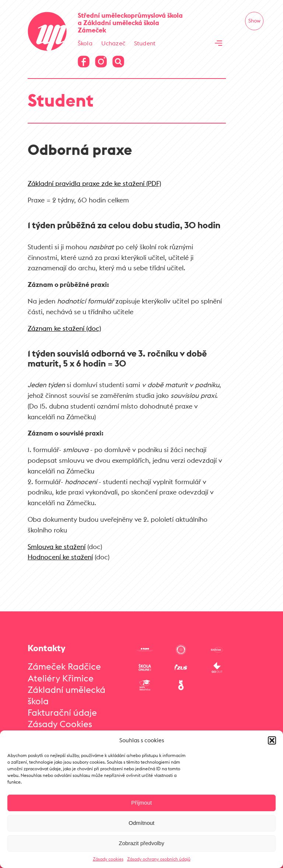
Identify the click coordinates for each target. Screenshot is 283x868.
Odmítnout (141, 823)
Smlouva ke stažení (57, 547)
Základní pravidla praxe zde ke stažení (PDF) (94, 183)
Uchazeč (113, 43)
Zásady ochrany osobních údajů (159, 859)
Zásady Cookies (60, 724)
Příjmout (141, 803)
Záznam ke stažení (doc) (64, 328)
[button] (272, 740)
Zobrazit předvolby (141, 843)
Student (145, 43)
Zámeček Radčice (64, 666)
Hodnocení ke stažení (60, 557)
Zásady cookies (108, 859)
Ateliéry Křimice (61, 678)
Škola (85, 43)
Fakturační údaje (62, 712)
